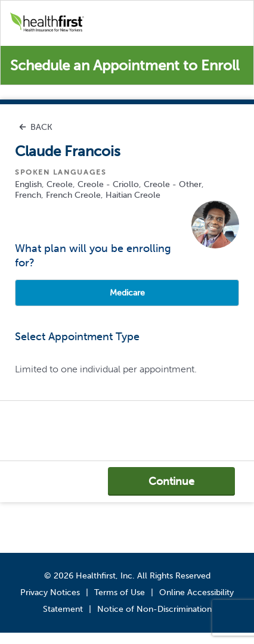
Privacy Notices (50, 592)
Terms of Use (120, 592)
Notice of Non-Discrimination (154, 609)
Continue (171, 481)
